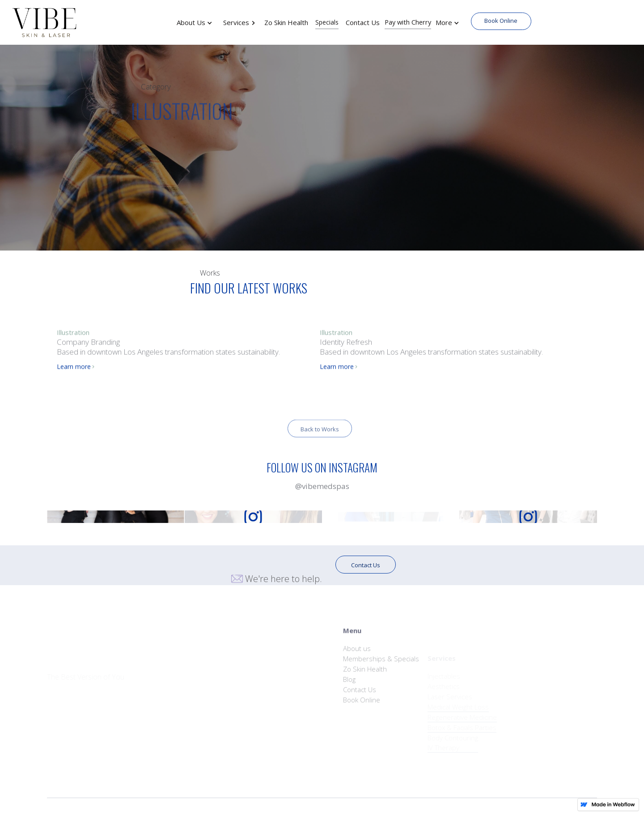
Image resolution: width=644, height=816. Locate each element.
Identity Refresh (346, 345)
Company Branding (88, 345)
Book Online (501, 21)
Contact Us (366, 565)
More (444, 22)
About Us (191, 22)
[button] (199, 22)
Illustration (73, 336)
